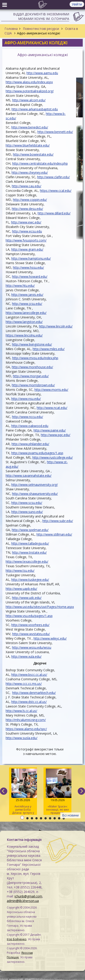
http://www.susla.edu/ (22, 738)
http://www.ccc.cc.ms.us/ (24, 684)
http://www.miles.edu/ (49, 349)
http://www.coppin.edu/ (30, 200)
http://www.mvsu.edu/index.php (35, 358)
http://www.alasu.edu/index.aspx (29, 82)
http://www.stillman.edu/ (54, 534)
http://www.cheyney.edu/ (30, 172)
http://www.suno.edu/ (27, 512)
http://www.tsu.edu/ (20, 571)
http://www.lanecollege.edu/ (26, 313)
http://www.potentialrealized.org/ (30, 91)
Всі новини (70, 815)
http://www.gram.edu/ (27, 249)
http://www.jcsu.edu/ (27, 304)
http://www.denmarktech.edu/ (34, 693)
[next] (81, 791)
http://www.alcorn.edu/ (29, 100)
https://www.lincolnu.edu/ (24, 335)
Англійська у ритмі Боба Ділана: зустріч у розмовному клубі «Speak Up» (23, 792)
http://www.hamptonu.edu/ (31, 258)
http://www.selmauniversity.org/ (35, 485)
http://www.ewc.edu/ (26, 222)
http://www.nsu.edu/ (26, 399)
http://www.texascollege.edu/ (27, 561)
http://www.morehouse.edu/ (32, 367)
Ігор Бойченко (17, 939)
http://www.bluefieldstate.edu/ (28, 145)
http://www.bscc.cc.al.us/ (29, 675)
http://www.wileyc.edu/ (50, 638)
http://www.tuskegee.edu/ (30, 580)
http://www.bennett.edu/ (55, 132)
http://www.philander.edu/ (30, 444)
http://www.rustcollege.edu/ (53, 457)
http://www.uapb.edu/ (21, 589)
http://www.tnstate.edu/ (29, 552)
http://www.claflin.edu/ (53, 177)
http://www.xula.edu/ (26, 656)
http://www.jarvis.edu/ (27, 295)
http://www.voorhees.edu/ (30, 625)
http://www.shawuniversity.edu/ (35, 494)
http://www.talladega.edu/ (30, 543)
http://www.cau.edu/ (27, 186)
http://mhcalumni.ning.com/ (26, 720)
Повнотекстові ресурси (41, 29)
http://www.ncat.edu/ (52, 408)
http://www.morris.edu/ (51, 390)
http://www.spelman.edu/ (30, 530)
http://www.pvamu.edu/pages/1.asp (37, 453)
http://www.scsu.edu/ (27, 503)
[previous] (4, 791)
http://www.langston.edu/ (24, 322)
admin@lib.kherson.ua (23, 901)
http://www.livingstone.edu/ (32, 344)
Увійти (77, 4)
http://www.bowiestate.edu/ (33, 154)
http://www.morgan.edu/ (31, 376)
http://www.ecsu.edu (27, 231)
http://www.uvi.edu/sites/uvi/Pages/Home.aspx (40, 607)
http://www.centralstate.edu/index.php (40, 163)
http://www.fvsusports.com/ (26, 240)
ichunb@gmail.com (28, 896)
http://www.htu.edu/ (20, 286)
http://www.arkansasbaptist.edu (35, 109)
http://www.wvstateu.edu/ (31, 634)
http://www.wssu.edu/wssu (32, 647)
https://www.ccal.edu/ (56, 191)
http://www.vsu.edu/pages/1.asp (29, 616)
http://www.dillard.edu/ (54, 213)
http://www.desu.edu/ (27, 209)
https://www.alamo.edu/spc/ (26, 729)
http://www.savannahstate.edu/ (29, 476)
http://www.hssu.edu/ (28, 267)
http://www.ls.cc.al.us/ (21, 711)
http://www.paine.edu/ (50, 430)
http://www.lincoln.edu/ (56, 326)
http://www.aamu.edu (42, 73)
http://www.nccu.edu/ (28, 417)
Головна (11, 29)
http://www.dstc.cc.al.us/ (29, 702)
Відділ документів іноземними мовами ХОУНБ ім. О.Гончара (41, 16)
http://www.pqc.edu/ (56, 435)
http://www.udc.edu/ (27, 598)
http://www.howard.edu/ (30, 276)
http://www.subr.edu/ (58, 521)
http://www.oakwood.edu (30, 426)
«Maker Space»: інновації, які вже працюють (57, 792)
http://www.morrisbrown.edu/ (33, 385)
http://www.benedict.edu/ (30, 127)
